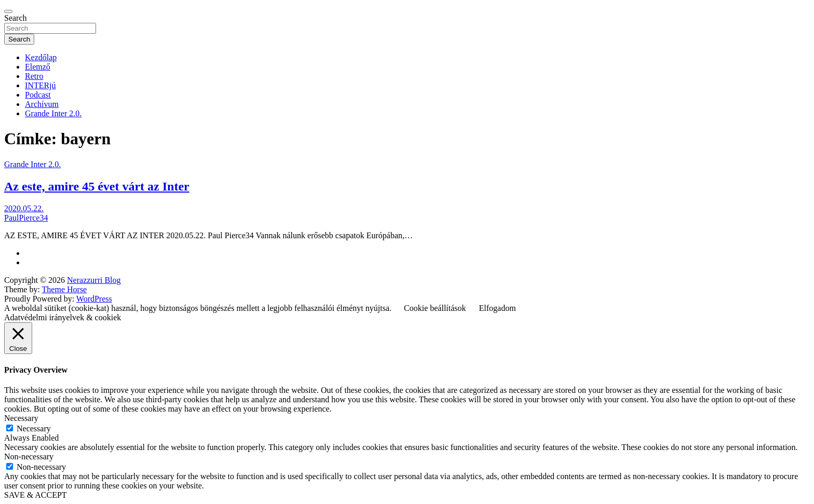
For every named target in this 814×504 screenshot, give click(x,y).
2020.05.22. (24, 208)
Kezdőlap (41, 57)
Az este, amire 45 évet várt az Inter (97, 186)
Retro (34, 76)
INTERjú (40, 85)
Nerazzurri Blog (94, 280)
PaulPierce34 (26, 218)
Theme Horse (65, 289)
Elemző (38, 67)
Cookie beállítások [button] (435, 308)
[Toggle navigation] (8, 11)
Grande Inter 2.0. (53, 113)
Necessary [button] (21, 418)
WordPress (94, 299)
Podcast (38, 95)
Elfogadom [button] (498, 308)
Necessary (34, 428)
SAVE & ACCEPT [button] (36, 495)
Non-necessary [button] (29, 457)
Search (16, 18)
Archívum (42, 104)
